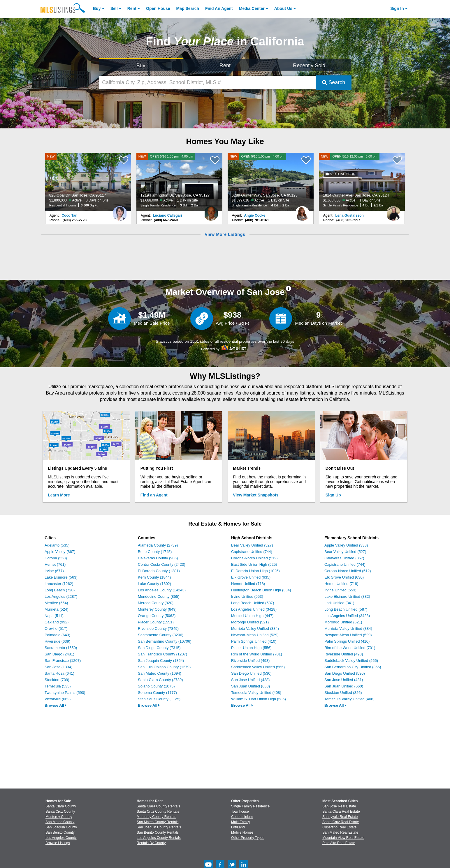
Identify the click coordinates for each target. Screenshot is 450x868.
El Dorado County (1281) (159, 571)
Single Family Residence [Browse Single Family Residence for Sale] (250, 806)
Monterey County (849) (157, 609)
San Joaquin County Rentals (159, 827)
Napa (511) (54, 616)
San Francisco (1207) (63, 661)
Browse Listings (58, 843)
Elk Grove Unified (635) (251, 577)
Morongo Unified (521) (250, 622)
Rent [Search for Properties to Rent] (225, 66)
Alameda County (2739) (158, 545)
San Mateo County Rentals (158, 822)
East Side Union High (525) (254, 564)
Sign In (397, 8)
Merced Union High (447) (252, 616)
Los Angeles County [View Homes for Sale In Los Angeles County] (61, 838)
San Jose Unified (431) (344, 680)
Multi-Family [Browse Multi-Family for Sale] (241, 822)
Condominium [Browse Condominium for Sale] (242, 817)
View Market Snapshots (256, 495)
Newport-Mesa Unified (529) (255, 635)
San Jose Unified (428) (250, 680)
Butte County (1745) (155, 552)
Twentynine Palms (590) (65, 693)
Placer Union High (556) (251, 648)
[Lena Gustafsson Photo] (393, 211)
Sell (114, 8)
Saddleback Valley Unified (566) (258, 667)
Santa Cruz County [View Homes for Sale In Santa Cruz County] (60, 812)
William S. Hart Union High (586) (259, 699)
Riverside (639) (57, 641)
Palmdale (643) (57, 635)
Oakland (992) (57, 622)
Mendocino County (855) (159, 596)
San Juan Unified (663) (251, 686)
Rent (132, 8)
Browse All (56, 705)
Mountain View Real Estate (343, 838)
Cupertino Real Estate (339, 827)
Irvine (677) (54, 571)
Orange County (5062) (157, 616)
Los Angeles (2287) (61, 596)
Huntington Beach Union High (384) (261, 590)
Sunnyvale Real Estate (340, 817)
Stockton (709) (57, 680)
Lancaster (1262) (59, 584)
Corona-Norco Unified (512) (254, 558)
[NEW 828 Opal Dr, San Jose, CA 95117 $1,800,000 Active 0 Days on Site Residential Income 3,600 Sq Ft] (88, 182)
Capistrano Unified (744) (252, 552)
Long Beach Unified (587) (253, 603)
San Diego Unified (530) (251, 673)
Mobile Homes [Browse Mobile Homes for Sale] (242, 832)
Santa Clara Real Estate (341, 812)
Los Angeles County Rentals (159, 838)
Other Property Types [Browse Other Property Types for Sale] (248, 838)
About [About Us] (283, 8)
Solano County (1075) (156, 686)
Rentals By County (151, 843)
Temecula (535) (58, 686)
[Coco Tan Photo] (120, 211)
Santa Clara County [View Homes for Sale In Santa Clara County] (61, 806)
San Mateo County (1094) (160, 673)
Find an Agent (154, 495)
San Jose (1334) (58, 667)
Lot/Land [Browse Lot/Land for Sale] (238, 827)
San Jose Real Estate (339, 806)
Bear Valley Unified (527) (252, 545)
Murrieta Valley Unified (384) (255, 629)
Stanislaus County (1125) (159, 699)
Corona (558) (56, 558)
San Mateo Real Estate (340, 832)
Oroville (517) (56, 629)
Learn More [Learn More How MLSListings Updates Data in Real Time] (59, 495)
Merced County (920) (156, 603)
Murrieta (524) (57, 609)
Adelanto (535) (57, 545)
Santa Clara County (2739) (160, 680)
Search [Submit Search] (334, 82)
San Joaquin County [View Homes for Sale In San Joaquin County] (61, 827)
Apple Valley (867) (60, 552)
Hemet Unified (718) (248, 584)
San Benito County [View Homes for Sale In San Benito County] (60, 832)
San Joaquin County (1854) (161, 661)
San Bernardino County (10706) (165, 641)
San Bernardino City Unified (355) (353, 667)
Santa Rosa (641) (59, 673)
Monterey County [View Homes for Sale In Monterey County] (59, 817)
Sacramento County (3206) (161, 635)
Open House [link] (158, 8)
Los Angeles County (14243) (162, 590)
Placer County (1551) (156, 622)
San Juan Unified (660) (344, 686)
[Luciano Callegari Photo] (211, 211)
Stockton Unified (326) (343, 693)
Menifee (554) (56, 603)
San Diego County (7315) (159, 648)
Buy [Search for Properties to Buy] (141, 66)
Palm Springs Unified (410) (254, 641)
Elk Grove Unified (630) (344, 577)
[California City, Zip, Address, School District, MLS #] (208, 83)
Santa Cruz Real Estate (341, 822)
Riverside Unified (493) (250, 661)
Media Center (252, 8)
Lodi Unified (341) (339, 603)
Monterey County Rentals (156, 817)
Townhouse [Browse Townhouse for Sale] (240, 812)
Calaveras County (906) (158, 558)
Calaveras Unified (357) (344, 558)
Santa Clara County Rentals (158, 806)
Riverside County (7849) (158, 629)
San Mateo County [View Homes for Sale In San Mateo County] (60, 822)
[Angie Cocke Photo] (302, 211)
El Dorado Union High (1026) (255, 571)
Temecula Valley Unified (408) (256, 693)
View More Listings (225, 234)
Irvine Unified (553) (247, 596)
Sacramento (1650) (61, 648)
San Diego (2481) (59, 654)
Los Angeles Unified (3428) (254, 609)
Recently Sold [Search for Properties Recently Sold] (309, 66)
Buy (97, 8)
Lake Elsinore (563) (61, 577)
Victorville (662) (58, 699)
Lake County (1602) (154, 584)
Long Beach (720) (60, 590)
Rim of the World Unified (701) (257, 654)
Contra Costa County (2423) (162, 564)
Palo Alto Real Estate (339, 843)
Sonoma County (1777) (157, 693)
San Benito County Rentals (158, 832)
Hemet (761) (55, 564)
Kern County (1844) (154, 577)
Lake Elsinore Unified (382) (347, 596)
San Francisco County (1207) (162, 654)
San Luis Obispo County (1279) (164, 667)
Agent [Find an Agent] (219, 8)
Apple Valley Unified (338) (346, 545)
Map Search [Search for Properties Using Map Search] (188, 8)
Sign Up (333, 495)
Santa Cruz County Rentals (158, 812)
